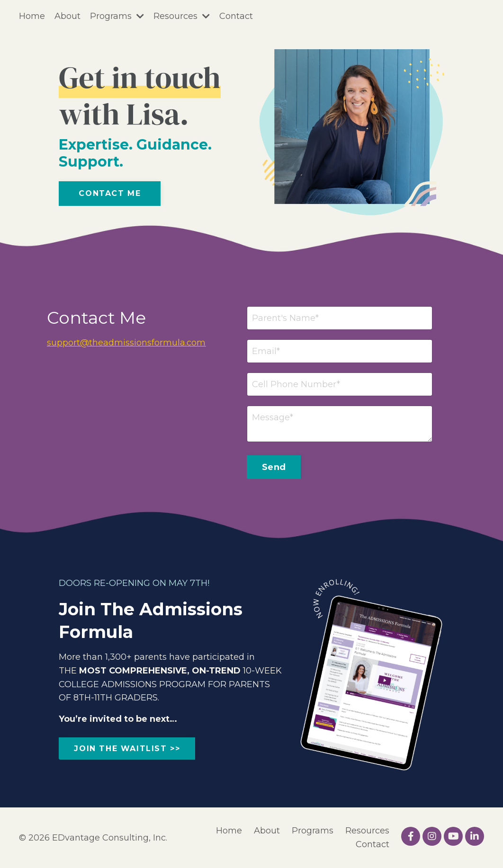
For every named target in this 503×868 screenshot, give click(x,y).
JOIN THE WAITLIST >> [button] (127, 748)
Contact (236, 16)
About (67, 16)
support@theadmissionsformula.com (126, 343)
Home (32, 16)
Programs (117, 16)
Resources (182, 16)
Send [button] (274, 467)
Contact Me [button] (110, 193)
